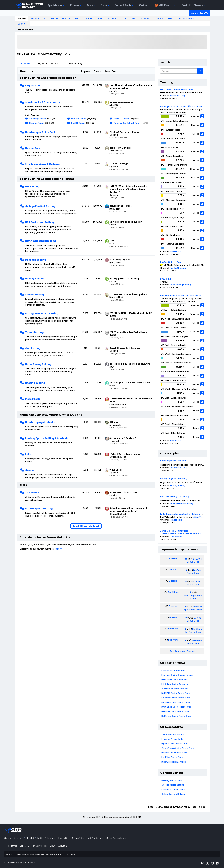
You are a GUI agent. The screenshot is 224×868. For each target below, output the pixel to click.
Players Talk (38, 19)
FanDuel (173, 570)
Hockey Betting (35, 279)
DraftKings (173, 592)
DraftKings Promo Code (193, 597)
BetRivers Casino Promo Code (176, 716)
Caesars (173, 581)
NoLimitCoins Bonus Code (175, 753)
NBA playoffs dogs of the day (175, 496)
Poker (29, 454)
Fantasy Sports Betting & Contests (47, 438)
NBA (100, 19)
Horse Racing (186, 19)
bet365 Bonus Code (194, 619)
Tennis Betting (34, 332)
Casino (29, 470)
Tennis (159, 19)
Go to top (199, 807)
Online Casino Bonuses (173, 670)
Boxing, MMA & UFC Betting (42, 313)
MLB (124, 19)
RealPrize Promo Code (172, 757)
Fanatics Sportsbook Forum (127, 123)
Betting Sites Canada (172, 780)
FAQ (151, 807)
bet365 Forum (78, 123)
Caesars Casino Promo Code (176, 698)
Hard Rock (173, 629)
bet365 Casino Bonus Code (175, 711)
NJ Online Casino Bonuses (175, 680)
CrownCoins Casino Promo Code (178, 748)
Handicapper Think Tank (40, 132)
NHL (134, 19)
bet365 (173, 617)
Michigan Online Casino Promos (177, 675)
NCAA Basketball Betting (40, 241)
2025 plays (166, 279)
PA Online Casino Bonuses (175, 684)
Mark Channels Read (86, 526)
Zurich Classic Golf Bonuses (174, 531)
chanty (58, 549)
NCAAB (112, 19)
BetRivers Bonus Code (194, 642)
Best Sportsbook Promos (182, 651)
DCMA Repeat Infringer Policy (173, 807)
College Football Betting (40, 206)
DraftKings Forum (38, 119)
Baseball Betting (35, 260)
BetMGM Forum (121, 119)
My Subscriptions (48, 63)
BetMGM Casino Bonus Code (176, 693)
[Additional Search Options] (195, 71)
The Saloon (32, 493)
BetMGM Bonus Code (194, 560)
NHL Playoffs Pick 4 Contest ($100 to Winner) (182, 106)
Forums (26, 63)
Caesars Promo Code (194, 583)
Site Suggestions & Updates (42, 164)
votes (196, 116)
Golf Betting (33, 348)
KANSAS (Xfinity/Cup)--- (173, 262)
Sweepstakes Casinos (173, 734)
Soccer (145, 19)
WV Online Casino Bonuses (175, 689)
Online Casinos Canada (173, 789)
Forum (21, 19)
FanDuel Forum (79, 119)
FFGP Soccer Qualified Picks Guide (177, 90)
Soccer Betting (35, 295)
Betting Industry (60, 19)
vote (197, 411)
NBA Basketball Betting (40, 222)
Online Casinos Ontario (173, 794)
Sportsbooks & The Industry (43, 102)
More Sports (33, 399)
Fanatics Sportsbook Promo (193, 608)
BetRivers (173, 640)
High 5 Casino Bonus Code (175, 744)
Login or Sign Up (199, 13)
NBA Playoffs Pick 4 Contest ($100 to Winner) (183, 295)
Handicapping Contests (40, 422)
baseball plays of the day (173, 461)
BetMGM (173, 558)
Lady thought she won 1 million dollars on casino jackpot (188, 514)
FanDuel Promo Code (194, 572)
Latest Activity (74, 63)
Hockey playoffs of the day (174, 478)
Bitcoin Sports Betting (39, 508)
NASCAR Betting (35, 383)
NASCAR (22, 24)
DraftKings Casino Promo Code (177, 707)
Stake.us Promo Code (172, 739)
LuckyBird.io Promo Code (174, 762)
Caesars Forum (37, 123)
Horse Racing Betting (38, 364)
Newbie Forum (34, 148)
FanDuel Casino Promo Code (176, 702)
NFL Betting (32, 186)
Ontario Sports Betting (173, 785)
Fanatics (173, 606)
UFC (171, 19)
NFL (77, 19)
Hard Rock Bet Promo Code (193, 631)
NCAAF (88, 19)
